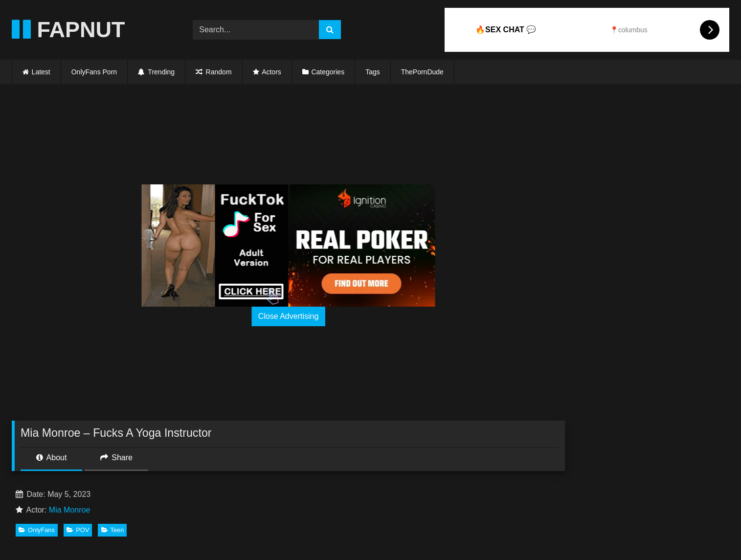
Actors (271, 72)
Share (116, 458)
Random (213, 72)
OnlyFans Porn (94, 72)
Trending (156, 72)
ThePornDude (422, 72)
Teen (113, 530)
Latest (41, 72)
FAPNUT (68, 30)
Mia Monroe (69, 510)
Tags (373, 72)
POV (78, 530)
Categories (328, 72)
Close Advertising (289, 316)
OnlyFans (37, 530)
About (51, 458)
